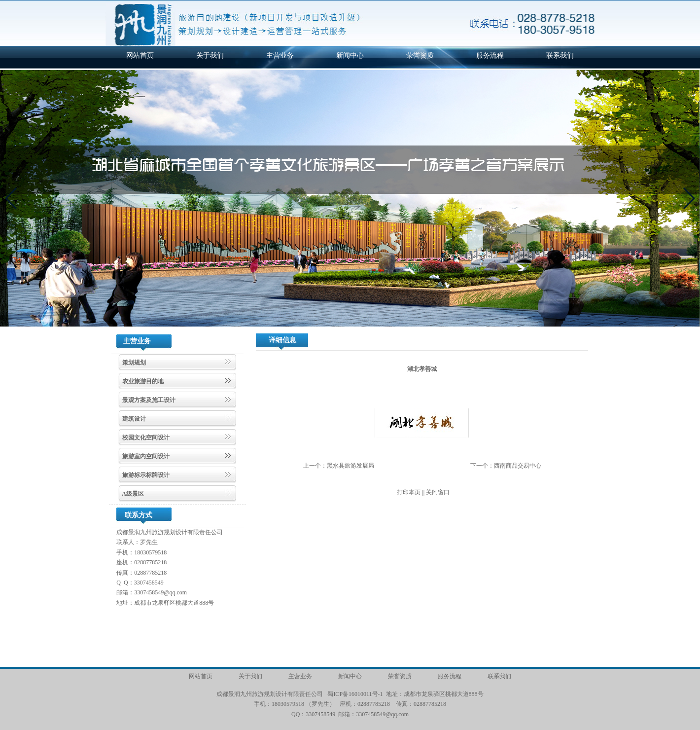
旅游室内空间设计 (145, 456)
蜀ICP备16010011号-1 (355, 694)
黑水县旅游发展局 (350, 466)
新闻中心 (350, 55)
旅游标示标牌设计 (145, 475)
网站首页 (140, 55)
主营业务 (280, 55)
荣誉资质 (420, 55)
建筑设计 (133, 419)
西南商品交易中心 (518, 466)
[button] (12, 198)
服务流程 (490, 55)
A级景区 (132, 494)
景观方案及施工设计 (148, 400)
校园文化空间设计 (145, 438)
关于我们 (210, 55)
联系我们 (560, 55)
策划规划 (133, 363)
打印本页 (409, 492)
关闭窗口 (438, 492)
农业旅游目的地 (142, 381)
